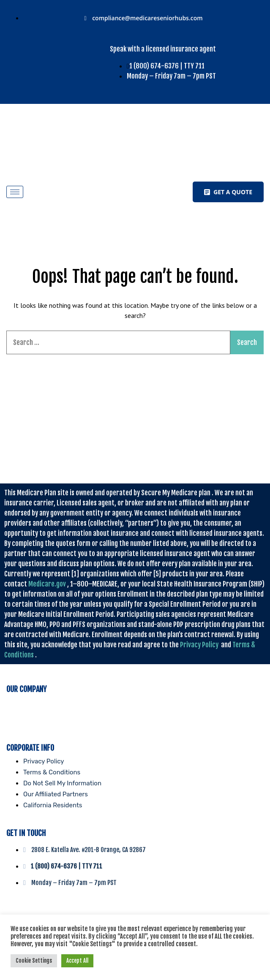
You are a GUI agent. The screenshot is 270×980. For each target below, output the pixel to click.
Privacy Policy (199, 645)
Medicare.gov (47, 584)
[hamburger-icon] (15, 192)
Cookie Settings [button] (34, 961)
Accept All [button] (77, 961)
